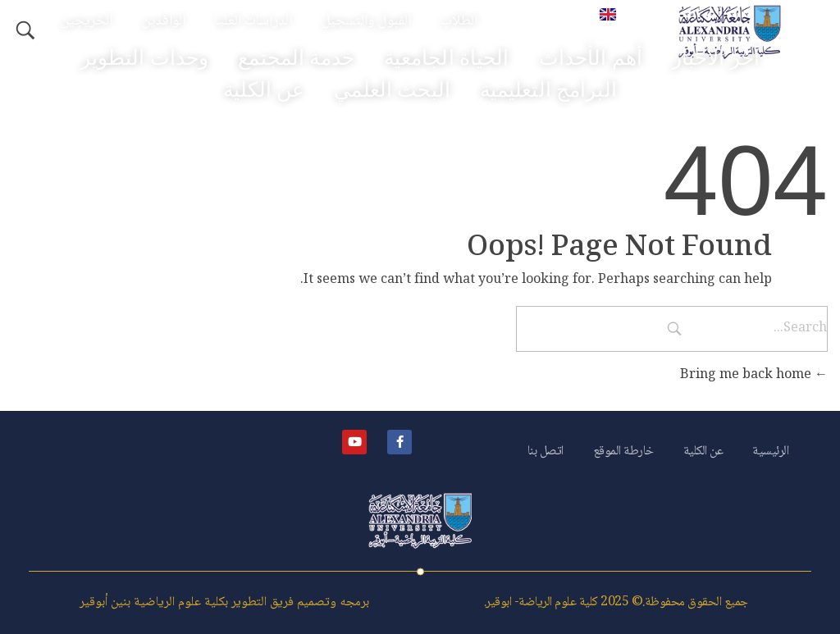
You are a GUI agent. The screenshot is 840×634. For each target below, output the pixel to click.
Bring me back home (754, 375)
